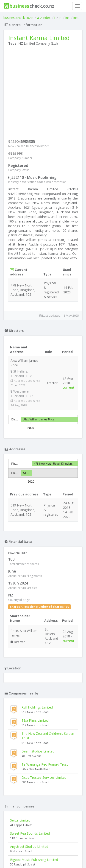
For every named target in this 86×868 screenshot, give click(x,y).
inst (76, 18)
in (60, 18)
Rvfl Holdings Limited (37, 707)
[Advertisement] (43, 94)
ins (67, 18)
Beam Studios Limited (38, 751)
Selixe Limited (20, 820)
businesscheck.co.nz (18, 18)
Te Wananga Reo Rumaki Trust (45, 764)
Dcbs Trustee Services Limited (44, 777)
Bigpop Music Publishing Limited (34, 860)
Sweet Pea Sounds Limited (30, 833)
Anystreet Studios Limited (29, 846)
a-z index (44, 18)
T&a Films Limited (35, 720)
